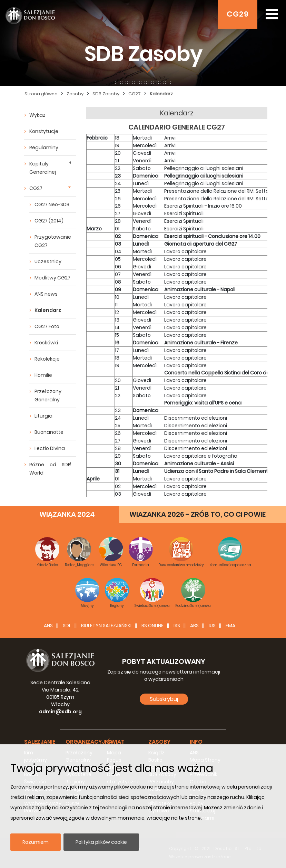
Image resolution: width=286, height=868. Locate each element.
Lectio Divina (50, 448)
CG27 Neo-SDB (52, 204)
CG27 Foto (47, 326)
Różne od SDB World (50, 469)
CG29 (238, 14)
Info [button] (196, 742)
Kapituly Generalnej (43, 168)
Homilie (43, 375)
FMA (230, 626)
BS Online (152, 626)
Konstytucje (44, 131)
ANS (48, 626)
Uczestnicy (48, 261)
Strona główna (41, 94)
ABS (194, 626)
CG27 (135, 94)
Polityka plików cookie (101, 842)
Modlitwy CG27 (52, 278)
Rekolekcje (47, 359)
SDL (67, 626)
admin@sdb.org (60, 712)
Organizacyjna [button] (89, 742)
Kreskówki (46, 343)
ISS (177, 626)
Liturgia (43, 416)
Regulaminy (44, 147)
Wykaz (37, 115)
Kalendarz (161, 94)
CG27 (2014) (49, 221)
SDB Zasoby (106, 94)
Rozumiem (36, 842)
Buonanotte (49, 432)
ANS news (46, 294)
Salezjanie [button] (40, 742)
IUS (212, 626)
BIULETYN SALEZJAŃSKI (106, 626)
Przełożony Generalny (48, 395)
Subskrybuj (164, 699)
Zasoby (75, 94)
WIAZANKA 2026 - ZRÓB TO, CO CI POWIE (198, 514)
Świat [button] (116, 742)
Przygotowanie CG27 (53, 241)
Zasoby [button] (159, 742)
